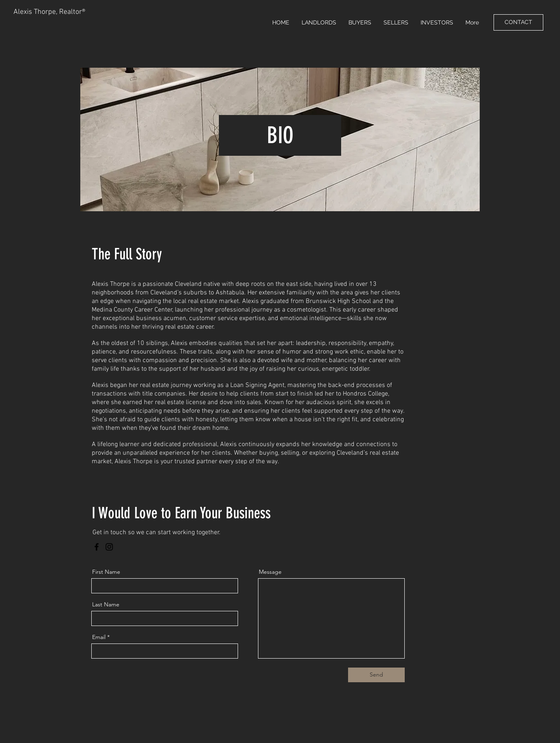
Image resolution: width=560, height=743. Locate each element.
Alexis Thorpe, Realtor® (49, 12)
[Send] (376, 675)
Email (99, 637)
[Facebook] (97, 547)
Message (270, 572)
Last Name (106, 604)
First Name (106, 572)
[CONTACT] (518, 22)
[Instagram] (109, 547)
